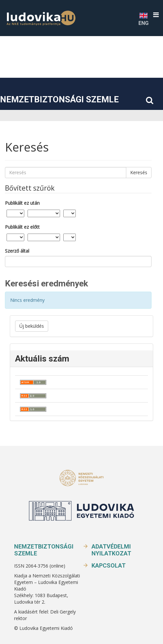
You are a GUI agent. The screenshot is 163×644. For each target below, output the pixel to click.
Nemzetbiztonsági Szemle (59, 99)
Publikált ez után (22, 203)
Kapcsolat (109, 565)
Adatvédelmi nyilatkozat (111, 550)
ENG (143, 19)
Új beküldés (32, 326)
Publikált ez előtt (22, 227)
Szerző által (17, 251)
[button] (156, 15)
